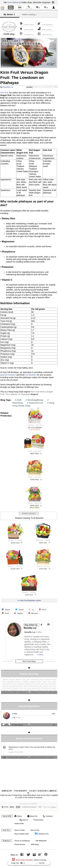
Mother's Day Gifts (23, 678)
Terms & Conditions (22, 838)
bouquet (5, 678)
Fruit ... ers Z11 (35, 477)
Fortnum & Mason (17, 682)
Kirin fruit (4, 93)
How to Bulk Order (22, 831)
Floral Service (20, 841)
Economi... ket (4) (43, 540)
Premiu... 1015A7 (29, 592)
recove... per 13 (35, 425)
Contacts (48, 813)
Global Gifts (19, 820)
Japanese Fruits (42, 689)
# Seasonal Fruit (35, 403)
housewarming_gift (35, 684)
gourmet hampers (8, 375)
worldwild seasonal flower (32, 680)
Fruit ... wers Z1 (35, 503)
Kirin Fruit (23, 686)
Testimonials (38, 817)
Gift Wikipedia (41, 838)
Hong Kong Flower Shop (18, 684)
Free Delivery (14, 2)
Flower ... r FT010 (15, 540)
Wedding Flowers (14, 680)
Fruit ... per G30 (35, 451)
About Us (32, 813)
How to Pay (35, 827)
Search (24, 817)
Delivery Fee (42, 831)
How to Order (20, 827)
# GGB (18, 400)
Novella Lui (8, 87)
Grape (38, 682)
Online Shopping (13, 686)
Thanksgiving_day (16, 689)
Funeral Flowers (30, 689)
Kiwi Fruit (53, 689)
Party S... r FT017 (15, 566)
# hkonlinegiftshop (34, 400)
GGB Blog (35, 841)
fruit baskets (30, 375)
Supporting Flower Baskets (41, 678)
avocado (12, 678)
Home (18, 813)
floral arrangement (34, 686)
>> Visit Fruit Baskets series (29, 600)
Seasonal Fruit (30, 682)
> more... (41, 654)
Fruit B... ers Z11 (43, 566)
